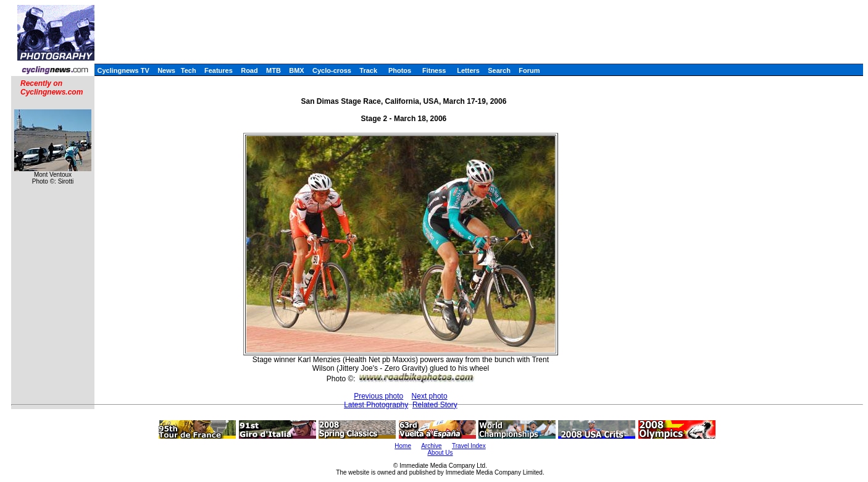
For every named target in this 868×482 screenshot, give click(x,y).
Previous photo (378, 396)
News (166, 70)
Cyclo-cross (332, 70)
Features (219, 70)
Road (249, 70)
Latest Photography (376, 405)
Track (368, 70)
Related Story (435, 405)
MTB (273, 70)
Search (499, 70)
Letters (468, 70)
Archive (431, 446)
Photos (400, 70)
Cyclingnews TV (123, 70)
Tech (189, 70)
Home (403, 446)
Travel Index (469, 446)
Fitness (434, 70)
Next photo (430, 396)
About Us (440, 453)
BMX (296, 70)
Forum (529, 70)
